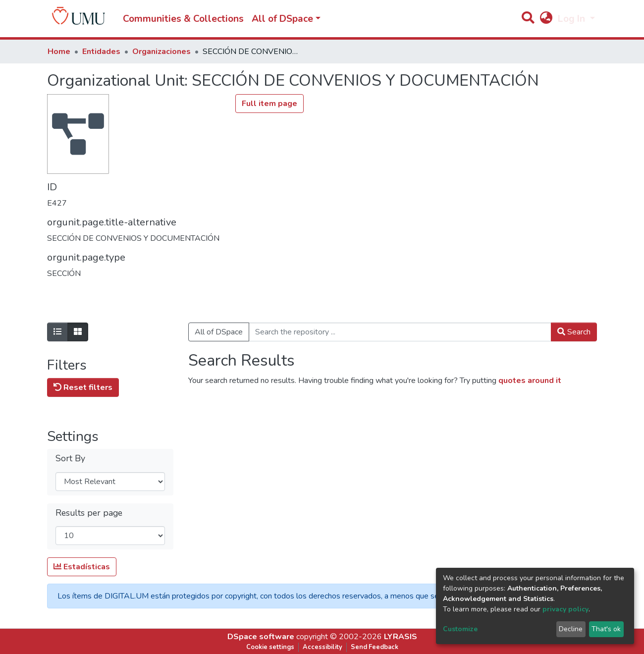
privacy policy (565, 609)
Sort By (70, 459)
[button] (546, 19)
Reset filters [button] (83, 387)
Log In (573, 19)
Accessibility (322, 647)
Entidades (101, 52)
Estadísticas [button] (82, 567)
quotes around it (530, 381)
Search (574, 332)
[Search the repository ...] (400, 332)
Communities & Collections (183, 19)
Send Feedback (375, 647)
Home (59, 52)
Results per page (89, 513)
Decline (571, 629)
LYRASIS (401, 637)
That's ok (606, 629)
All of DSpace (219, 332)
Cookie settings (270, 647)
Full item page (269, 104)
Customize (460, 629)
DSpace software (261, 637)
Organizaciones (161, 52)
